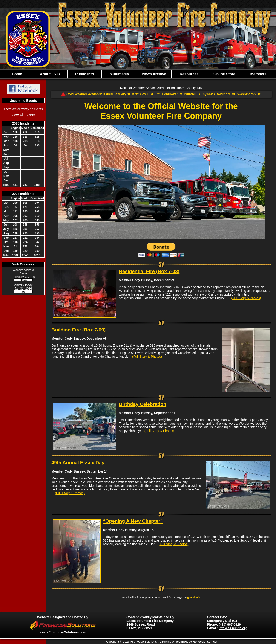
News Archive (154, 74)
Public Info (85, 74)
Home (17, 74)
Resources (189, 74)
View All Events (23, 115)
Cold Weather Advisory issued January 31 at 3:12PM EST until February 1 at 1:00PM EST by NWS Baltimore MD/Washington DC (164, 94)
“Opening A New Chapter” (133, 521)
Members (258, 74)
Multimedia (119, 74)
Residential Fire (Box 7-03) (149, 271)
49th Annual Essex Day (78, 463)
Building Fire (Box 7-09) (79, 330)
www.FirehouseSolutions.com (63, 632)
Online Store (224, 74)
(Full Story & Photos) (246, 298)
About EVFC (51, 74)
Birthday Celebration (143, 404)
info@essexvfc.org (233, 628)
